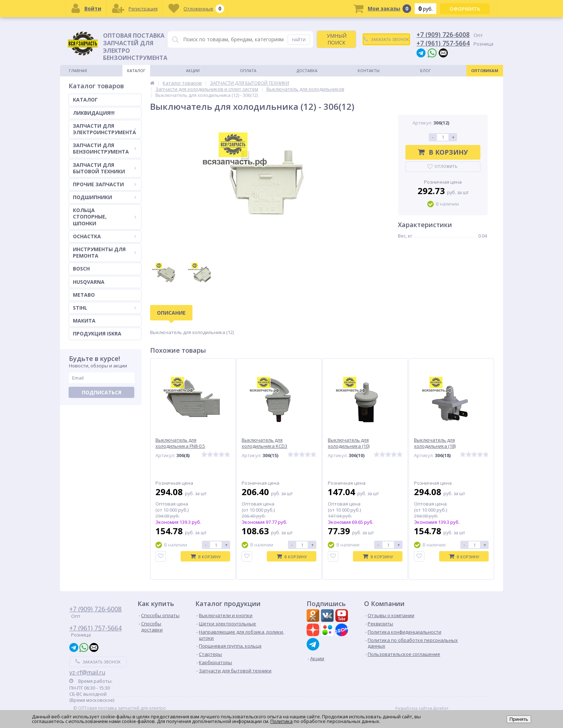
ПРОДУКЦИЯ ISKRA (97, 334)
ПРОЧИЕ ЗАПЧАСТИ (105, 184)
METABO (84, 295)
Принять (519, 719)
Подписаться (102, 392)
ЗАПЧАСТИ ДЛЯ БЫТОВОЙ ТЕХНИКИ (105, 168)
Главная (78, 71)
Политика (281, 721)
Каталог (136, 71)
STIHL (105, 308)
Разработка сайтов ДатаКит (422, 708)
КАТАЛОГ (85, 100)
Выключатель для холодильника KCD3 (264, 443)
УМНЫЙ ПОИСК (337, 39)
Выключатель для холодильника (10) (349, 443)
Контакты (369, 71)
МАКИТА (84, 321)
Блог (425, 71)
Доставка (307, 71)
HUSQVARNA (89, 282)
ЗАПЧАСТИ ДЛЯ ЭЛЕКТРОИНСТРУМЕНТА (105, 129)
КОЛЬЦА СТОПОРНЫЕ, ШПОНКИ (105, 217)
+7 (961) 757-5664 (443, 43)
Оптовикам (485, 71)
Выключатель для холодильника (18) (435, 443)
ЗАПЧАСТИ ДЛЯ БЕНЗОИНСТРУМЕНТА (105, 148)
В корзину (443, 152)
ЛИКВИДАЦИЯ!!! (94, 113)
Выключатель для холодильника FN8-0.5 (180, 443)
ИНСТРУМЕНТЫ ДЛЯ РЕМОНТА (105, 252)
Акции (193, 71)
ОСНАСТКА (105, 236)
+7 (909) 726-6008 (443, 34)
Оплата (248, 71)
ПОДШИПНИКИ (105, 197)
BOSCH (81, 269)
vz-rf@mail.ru (87, 672)
